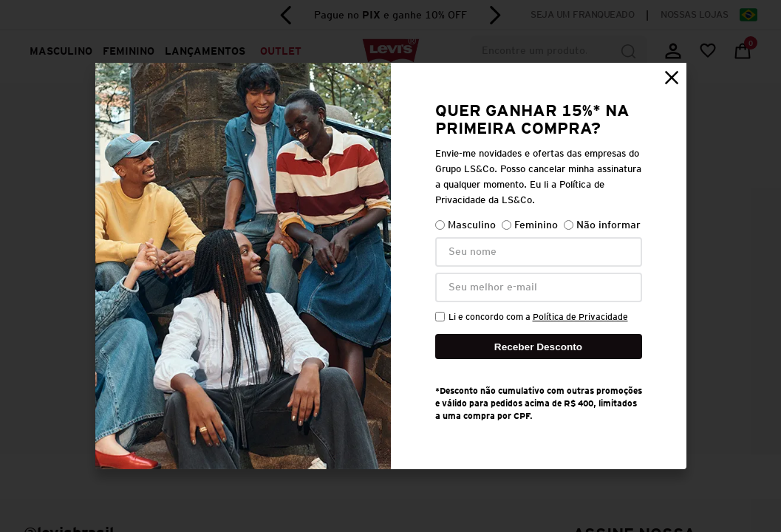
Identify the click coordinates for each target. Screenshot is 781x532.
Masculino (465, 225)
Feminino (530, 225)
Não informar (602, 225)
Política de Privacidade (580, 317)
